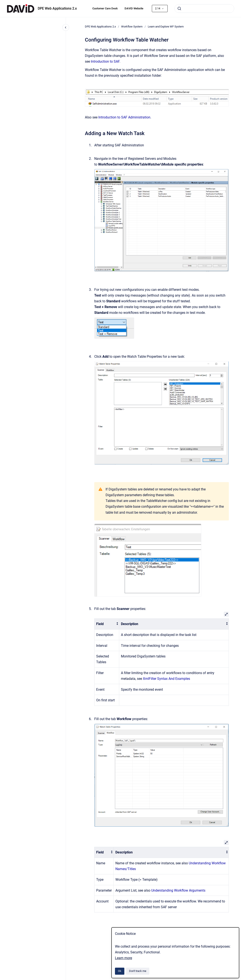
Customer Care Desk (105, 8)
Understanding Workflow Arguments (178, 890)
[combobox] (204, 9)
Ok (120, 971)
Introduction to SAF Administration (124, 117)
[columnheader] (107, 624)
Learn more (123, 958)
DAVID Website (134, 8)
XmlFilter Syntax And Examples (166, 679)
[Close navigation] (66, 27)
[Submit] (179, 9)
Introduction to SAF (105, 61)
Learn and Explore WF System (166, 27)
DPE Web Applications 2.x (57, 8)
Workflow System (132, 27)
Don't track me (138, 971)
